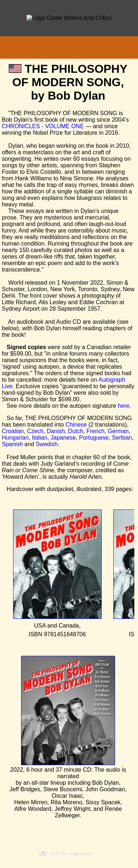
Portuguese (94, 438)
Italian (40, 438)
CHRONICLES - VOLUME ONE (43, 126)
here (123, 406)
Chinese (76, 425)
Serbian (122, 438)
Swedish (46, 444)
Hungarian (15, 438)
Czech (35, 431)
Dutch (76, 431)
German (118, 431)
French (96, 431)
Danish (56, 431)
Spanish (12, 444)
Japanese (63, 438)
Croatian (13, 431)
